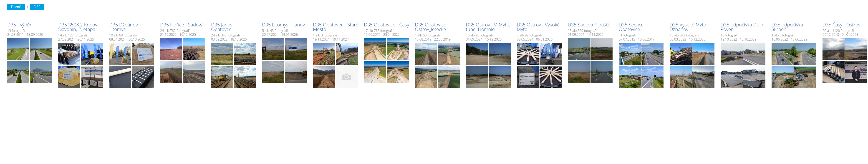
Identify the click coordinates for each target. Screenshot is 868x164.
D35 (37, 7)
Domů (16, 7)
